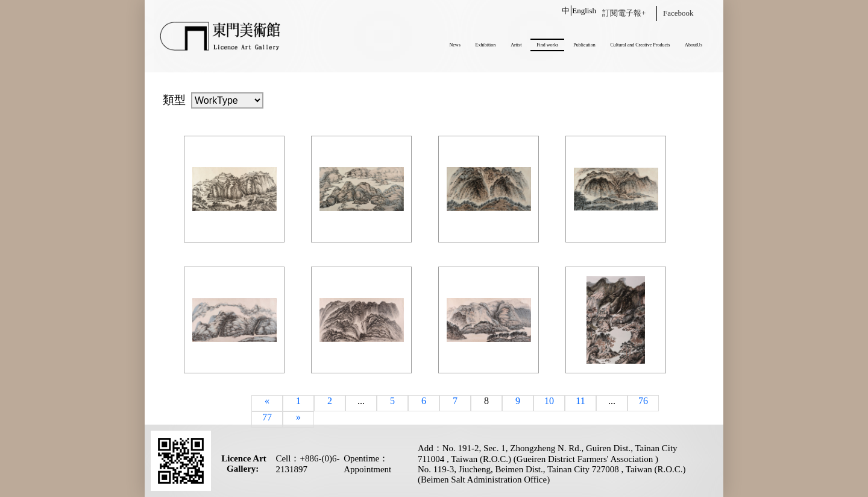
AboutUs (693, 45)
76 (643, 401)
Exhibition (486, 45)
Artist (516, 45)
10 (549, 401)
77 (267, 417)
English (584, 11)
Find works (547, 45)
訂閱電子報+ (624, 13)
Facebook (678, 13)
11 (580, 401)
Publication (584, 45)
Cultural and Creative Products (640, 45)
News (455, 45)
